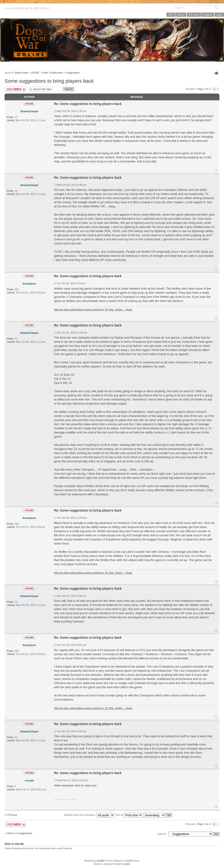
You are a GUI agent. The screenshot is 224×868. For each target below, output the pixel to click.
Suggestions (73, 73)
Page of (204, 89)
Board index (22, 73)
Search (181, 15)
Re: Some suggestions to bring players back (88, 104)
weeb (127, 864)
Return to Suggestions (20, 833)
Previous (12, 815)
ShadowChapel (29, 111)
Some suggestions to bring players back (49, 81)
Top (216, 170)
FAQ (171, 15)
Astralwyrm (29, 284)
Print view (217, 73)
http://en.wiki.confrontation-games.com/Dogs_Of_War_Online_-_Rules (93, 309)
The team (194, 15)
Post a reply (16, 89)
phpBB (100, 861)
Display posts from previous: (89, 815)
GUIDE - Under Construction (47, 73)
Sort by (129, 815)
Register (208, 15)
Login (219, 15)
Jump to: (162, 834)
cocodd (29, 780)
